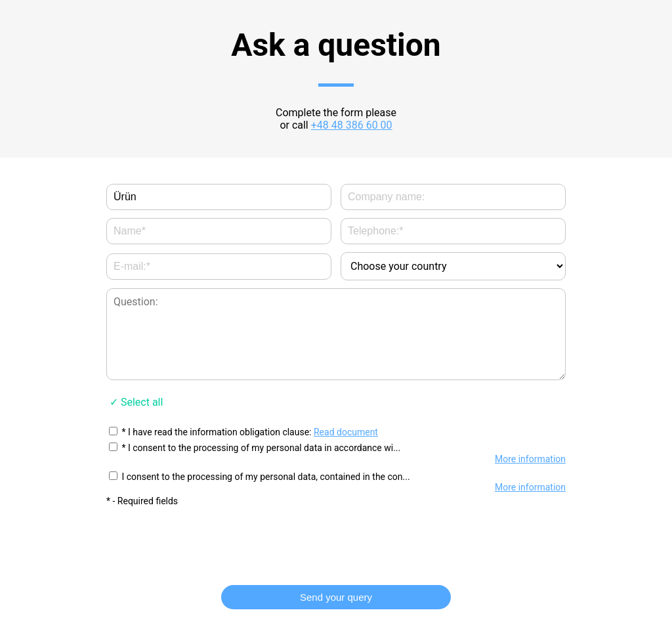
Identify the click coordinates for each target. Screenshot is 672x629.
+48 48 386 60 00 (352, 125)
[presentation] (336, 540)
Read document (346, 432)
